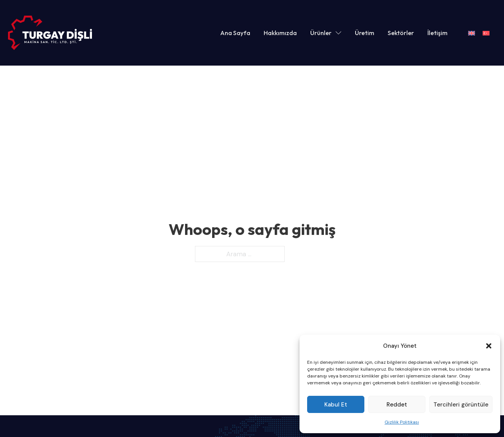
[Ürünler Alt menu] (338, 33)
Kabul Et (336, 405)
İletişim (437, 33)
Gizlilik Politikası (402, 422)
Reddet (397, 405)
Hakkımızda (280, 33)
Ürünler (321, 33)
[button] (489, 346)
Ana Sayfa (235, 33)
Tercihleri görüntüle (461, 405)
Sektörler (401, 33)
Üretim (365, 33)
